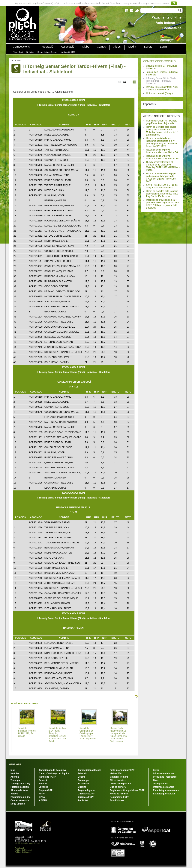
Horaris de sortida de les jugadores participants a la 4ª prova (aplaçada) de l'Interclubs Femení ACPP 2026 (162, 142)
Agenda (15, 777)
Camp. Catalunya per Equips (54, 773)
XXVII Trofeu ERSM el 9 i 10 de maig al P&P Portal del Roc (162, 186)
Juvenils (43, 787)
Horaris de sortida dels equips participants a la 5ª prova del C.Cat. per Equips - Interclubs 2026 (161, 177)
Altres (117, 47)
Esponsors (84, 784)
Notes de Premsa (119, 794)
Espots (148, 47)
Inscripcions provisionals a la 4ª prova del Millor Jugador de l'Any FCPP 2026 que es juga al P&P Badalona (162, 204)
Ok (174, 3)
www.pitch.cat (34, 843)
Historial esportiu (20, 787)
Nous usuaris (18, 804)
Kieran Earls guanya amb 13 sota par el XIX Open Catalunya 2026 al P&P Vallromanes (119, 735)
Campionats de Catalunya (53, 770)
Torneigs (15, 780)
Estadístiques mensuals (166, 790)
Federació (47, 47)
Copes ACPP (46, 790)
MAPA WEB (15, 764)
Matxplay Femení (119, 777)
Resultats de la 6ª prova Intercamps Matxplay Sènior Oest (163, 157)
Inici (21, 52)
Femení (43, 780)
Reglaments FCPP (119, 797)
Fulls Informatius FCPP (122, 770)
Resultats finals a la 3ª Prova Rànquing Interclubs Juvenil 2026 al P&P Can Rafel (57, 735)
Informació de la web (164, 773)
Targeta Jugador (87, 790)
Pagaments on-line (21, 797)
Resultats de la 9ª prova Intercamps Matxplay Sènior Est (162, 151)
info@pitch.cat (21, 843)
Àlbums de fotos (19, 790)
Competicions (21, 47)
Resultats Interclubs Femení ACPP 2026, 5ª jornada (27, 732)
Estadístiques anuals (164, 794)
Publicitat (83, 800)
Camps (101, 47)
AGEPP (43, 800)
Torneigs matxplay (20, 784)
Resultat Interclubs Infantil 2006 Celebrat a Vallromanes (162, 88)
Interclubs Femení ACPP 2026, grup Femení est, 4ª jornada (162, 122)
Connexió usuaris (20, 800)
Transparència (161, 784)
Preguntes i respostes (165, 777)
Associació (68, 47)
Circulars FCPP (86, 797)
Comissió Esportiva (120, 784)
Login (163, 47)
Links (156, 770)
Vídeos (14, 794)
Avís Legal (19, 848)
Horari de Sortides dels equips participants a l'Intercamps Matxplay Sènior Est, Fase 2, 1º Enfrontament (162, 131)
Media (132, 47)
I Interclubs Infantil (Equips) (160, 93)
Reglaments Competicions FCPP (127, 790)
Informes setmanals (164, 787)
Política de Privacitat (24, 850)
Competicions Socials (47, 52)
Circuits (82, 787)
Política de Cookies (23, 852)
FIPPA (42, 794)
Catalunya (83, 780)
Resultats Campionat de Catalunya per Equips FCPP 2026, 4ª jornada (88, 733)
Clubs (85, 47)
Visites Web (116, 773)
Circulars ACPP (86, 794)
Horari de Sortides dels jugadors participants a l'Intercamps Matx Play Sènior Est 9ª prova (162, 194)
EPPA (42, 797)
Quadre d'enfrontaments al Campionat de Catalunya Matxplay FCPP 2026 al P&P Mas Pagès (163, 166)
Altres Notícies (118, 780)
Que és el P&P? (118, 787)
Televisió (82, 773)
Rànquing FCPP (48, 777)
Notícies (30, 52)
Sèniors (43, 784)
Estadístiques (117, 800)
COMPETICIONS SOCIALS (159, 61)
